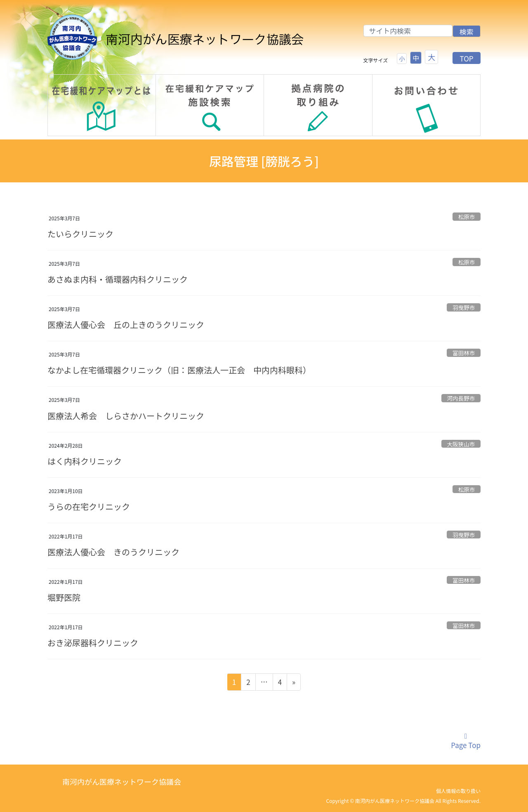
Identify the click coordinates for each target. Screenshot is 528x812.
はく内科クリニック (85, 461)
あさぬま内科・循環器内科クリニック (118, 279)
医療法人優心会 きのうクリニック (113, 552)
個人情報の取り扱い (458, 791)
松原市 (467, 217)
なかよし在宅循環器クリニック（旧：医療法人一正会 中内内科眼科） (179, 370)
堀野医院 (64, 597)
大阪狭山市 (461, 444)
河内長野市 (461, 398)
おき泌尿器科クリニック (93, 643)
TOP (466, 58)
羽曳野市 (464, 307)
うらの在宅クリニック (89, 506)
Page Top (466, 741)
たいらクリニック (80, 234)
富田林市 (464, 353)
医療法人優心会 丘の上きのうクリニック (126, 325)
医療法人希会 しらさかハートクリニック (126, 416)
